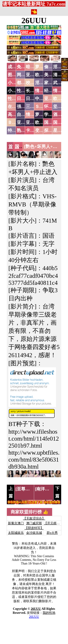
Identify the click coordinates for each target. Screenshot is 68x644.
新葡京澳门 (16, 523)
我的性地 (49, 613)
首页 (13, 147)
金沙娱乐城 (34, 533)
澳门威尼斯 (34, 523)
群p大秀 (52, 533)
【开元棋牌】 (53, 523)
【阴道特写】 (34, 528)
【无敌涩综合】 (34, 518)
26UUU (34, 21)
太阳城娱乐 (16, 533)
